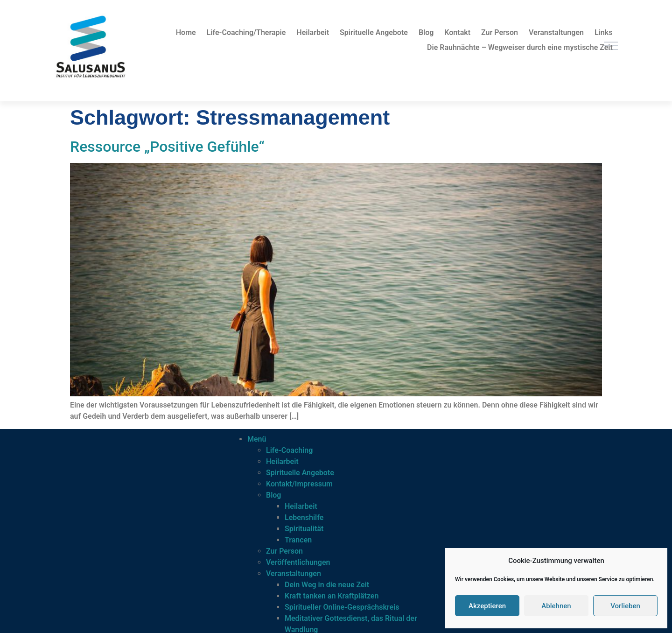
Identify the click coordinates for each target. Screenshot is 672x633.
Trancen (298, 540)
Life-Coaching (289, 450)
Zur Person (500, 32)
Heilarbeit (313, 32)
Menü (257, 439)
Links (603, 32)
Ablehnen (556, 606)
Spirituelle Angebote (374, 32)
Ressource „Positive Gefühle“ (167, 147)
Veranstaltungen (556, 32)
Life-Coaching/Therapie (246, 32)
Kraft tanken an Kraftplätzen (332, 596)
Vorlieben (625, 606)
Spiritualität (304, 529)
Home (186, 32)
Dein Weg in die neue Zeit (327, 585)
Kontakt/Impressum (299, 484)
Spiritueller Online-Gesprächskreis (342, 607)
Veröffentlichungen (298, 562)
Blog (426, 32)
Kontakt (457, 32)
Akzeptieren (487, 606)
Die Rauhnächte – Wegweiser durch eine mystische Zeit (520, 47)
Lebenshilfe (304, 517)
